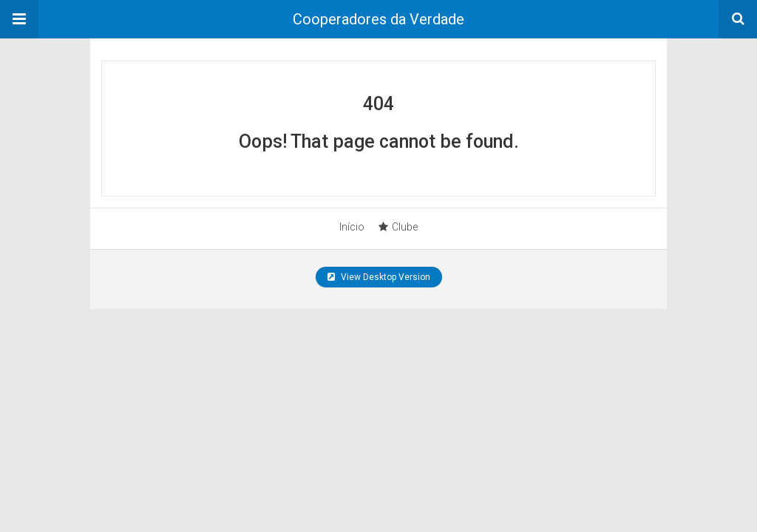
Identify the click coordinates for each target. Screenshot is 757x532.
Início (352, 227)
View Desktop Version (379, 277)
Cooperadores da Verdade (378, 19)
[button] (19, 19)
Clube (398, 227)
